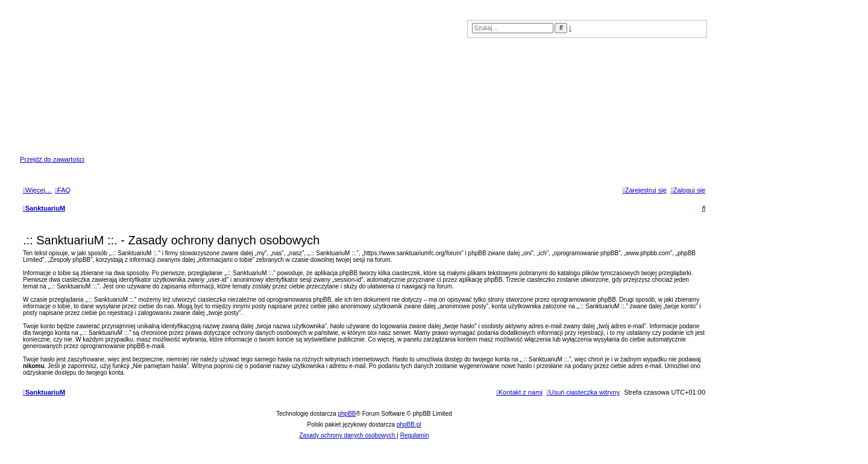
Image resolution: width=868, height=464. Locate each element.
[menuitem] (63, 190)
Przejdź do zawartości (52, 159)
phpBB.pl (409, 424)
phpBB (347, 414)
